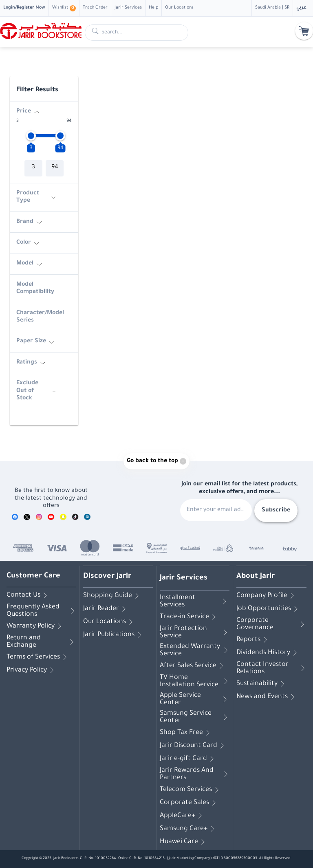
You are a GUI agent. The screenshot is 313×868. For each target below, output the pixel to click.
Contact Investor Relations (271, 668)
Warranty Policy (35, 626)
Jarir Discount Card (193, 746)
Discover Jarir (107, 577)
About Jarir (256, 577)
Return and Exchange (41, 642)
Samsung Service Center (195, 717)
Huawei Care (184, 842)
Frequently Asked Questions (41, 611)
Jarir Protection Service (195, 632)
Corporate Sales (189, 803)
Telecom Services (191, 790)
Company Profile (267, 596)
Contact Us (28, 595)
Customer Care (33, 576)
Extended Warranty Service (195, 650)
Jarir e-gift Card (188, 759)
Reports (253, 640)
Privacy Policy (32, 670)
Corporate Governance (271, 624)
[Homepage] (41, 31)
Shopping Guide (112, 596)
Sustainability (262, 684)
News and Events (267, 697)
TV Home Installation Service (195, 681)
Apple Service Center (195, 699)
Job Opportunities (269, 609)
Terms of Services (38, 657)
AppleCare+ (182, 816)
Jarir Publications (114, 635)
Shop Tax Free (186, 733)
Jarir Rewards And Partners (195, 774)
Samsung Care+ (188, 829)
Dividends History (268, 653)
